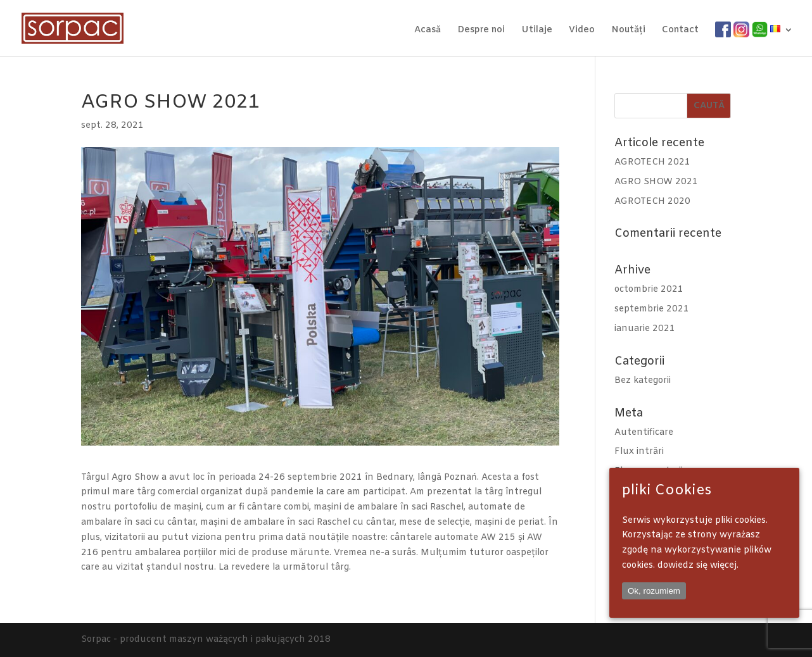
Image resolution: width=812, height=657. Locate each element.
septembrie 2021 (652, 309)
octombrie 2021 (649, 290)
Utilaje (537, 31)
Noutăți (628, 31)
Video (582, 31)
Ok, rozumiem (654, 591)
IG (738, 30)
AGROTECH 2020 (652, 202)
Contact (680, 31)
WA (759, 30)
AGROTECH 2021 (652, 162)
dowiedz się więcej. (698, 566)
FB (721, 30)
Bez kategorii (643, 381)
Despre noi (481, 31)
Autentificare (644, 433)
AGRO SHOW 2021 (656, 182)
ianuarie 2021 (645, 329)
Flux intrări (639, 452)
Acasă (428, 31)
